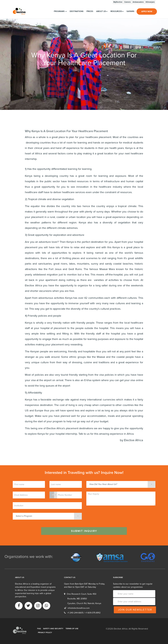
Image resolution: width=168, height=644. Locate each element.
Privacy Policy (45, 632)
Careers (127, 2)
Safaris (130, 11)
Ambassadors (138, 2)
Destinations (77, 11)
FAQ (39, 629)
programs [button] (60, 11)
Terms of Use (72, 629)
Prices (90, 11)
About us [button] (102, 11)
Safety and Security (53, 629)
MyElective (118, 2)
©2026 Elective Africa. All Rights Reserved (127, 629)
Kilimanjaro (150, 2)
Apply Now (147, 12)
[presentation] (109, 515)
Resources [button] (117, 11)
